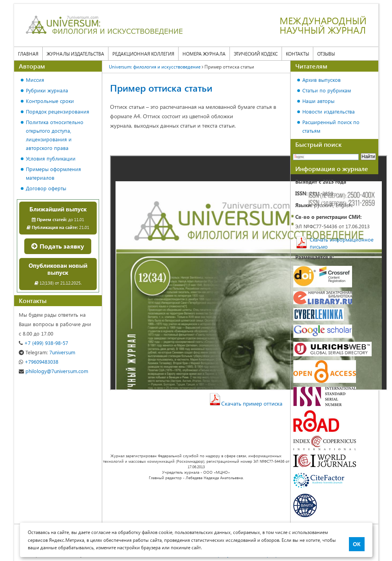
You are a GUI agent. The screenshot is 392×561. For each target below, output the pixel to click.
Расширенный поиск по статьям (331, 126)
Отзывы (326, 54)
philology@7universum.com (53, 371)
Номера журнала (204, 54)
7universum (47, 352)
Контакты (297, 54)
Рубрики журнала (47, 90)
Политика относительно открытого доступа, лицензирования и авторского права (55, 135)
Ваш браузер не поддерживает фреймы (249, 273)
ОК (357, 544)
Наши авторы (318, 101)
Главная (28, 54)
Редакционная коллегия (143, 54)
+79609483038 (39, 362)
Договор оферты (46, 188)
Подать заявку (58, 246)
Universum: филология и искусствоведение (155, 67)
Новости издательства (329, 111)
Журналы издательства (75, 54)
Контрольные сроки (50, 101)
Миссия (35, 80)
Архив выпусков (322, 80)
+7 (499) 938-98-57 (43, 343)
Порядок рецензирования (58, 111)
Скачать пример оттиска (252, 403)
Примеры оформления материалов (53, 173)
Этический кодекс (256, 54)
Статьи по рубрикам (327, 90)
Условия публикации (51, 158)
